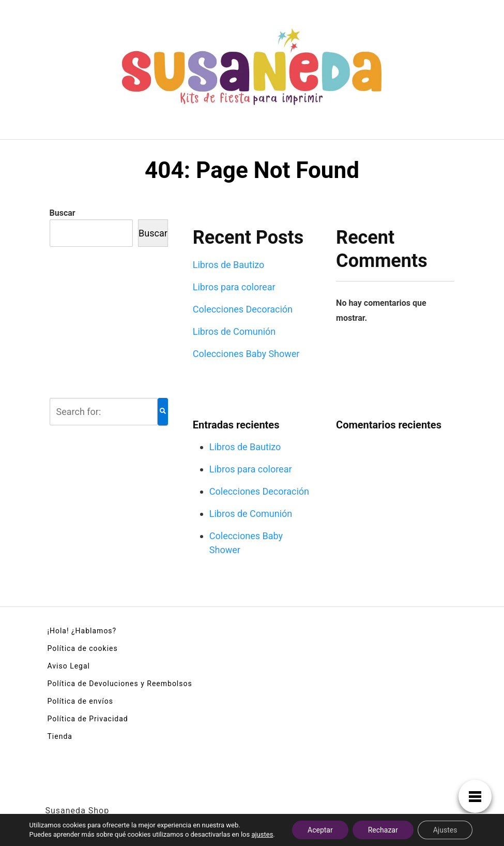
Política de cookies (83, 648)
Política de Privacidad (88, 719)
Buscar (63, 213)
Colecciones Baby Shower (246, 354)
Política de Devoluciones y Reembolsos (120, 684)
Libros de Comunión (234, 331)
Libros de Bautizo (229, 265)
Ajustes (445, 830)
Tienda (60, 736)
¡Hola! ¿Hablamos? (82, 631)
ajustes (262, 834)
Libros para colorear (234, 287)
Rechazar (383, 830)
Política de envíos (80, 701)
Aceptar (320, 830)
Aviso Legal (69, 666)
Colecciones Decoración (243, 309)
